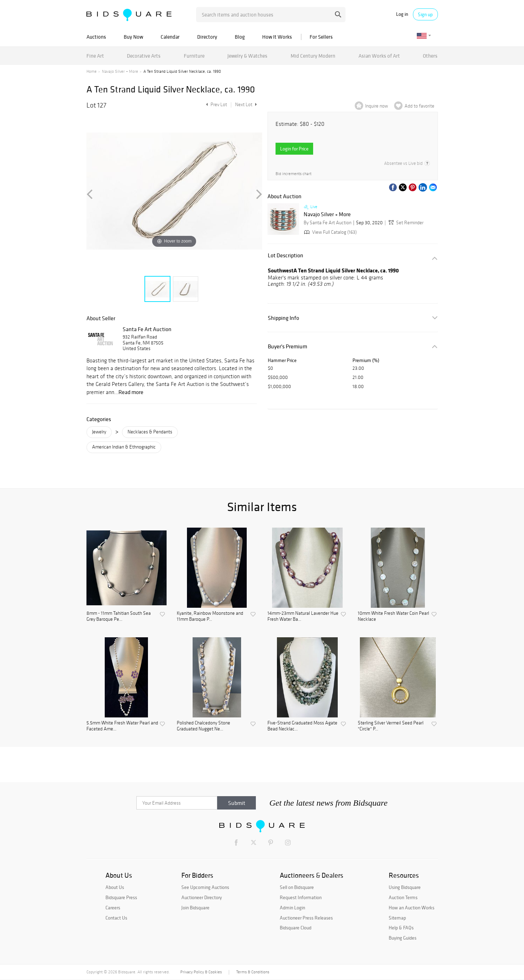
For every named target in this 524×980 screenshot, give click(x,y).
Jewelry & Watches (247, 56)
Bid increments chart (293, 174)
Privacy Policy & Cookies (201, 972)
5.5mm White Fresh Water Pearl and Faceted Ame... (122, 726)
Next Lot (246, 105)
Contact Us (116, 918)
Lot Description (286, 255)
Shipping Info (283, 318)
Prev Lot (216, 105)
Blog (240, 37)
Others (430, 56)
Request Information (301, 897)
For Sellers (321, 37)
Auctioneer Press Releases (306, 918)
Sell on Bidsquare (297, 887)
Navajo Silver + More (120, 71)
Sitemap (397, 918)
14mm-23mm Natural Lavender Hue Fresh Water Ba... (303, 616)
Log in (402, 14)
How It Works (277, 37)
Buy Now (133, 37)
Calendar (170, 37)
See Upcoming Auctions (205, 887)
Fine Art (95, 56)
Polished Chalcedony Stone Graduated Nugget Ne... (203, 726)
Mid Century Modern (313, 56)
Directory (207, 37)
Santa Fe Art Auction (147, 329)
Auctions (96, 37)
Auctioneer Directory (202, 897)
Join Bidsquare (195, 908)
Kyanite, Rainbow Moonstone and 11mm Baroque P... (210, 616)
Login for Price (294, 149)
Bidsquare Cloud (296, 928)
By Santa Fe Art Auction (328, 223)
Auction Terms (403, 897)
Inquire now (377, 106)
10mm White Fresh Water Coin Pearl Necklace (393, 616)
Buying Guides (403, 938)
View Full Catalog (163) (330, 232)
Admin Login (292, 908)
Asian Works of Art (379, 56)
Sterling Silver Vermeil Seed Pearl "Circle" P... (391, 726)
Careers (113, 908)
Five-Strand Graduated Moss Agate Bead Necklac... (302, 726)
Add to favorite (419, 106)
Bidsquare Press (121, 897)
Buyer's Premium (287, 346)
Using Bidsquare (405, 887)
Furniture (194, 56)
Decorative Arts (144, 56)
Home (92, 71)
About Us (115, 887)
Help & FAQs (401, 928)
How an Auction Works (412, 908)
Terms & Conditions (253, 972)
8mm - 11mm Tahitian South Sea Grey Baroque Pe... (119, 616)
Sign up (425, 14)
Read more (131, 392)
